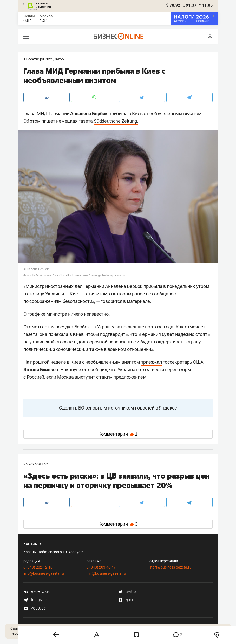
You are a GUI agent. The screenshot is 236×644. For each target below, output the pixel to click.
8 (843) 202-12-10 (38, 567)
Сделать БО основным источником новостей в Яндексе (118, 408)
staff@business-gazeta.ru (171, 567)
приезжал (151, 362)
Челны (29, 16)
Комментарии (118, 434)
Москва (46, 16)
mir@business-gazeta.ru (106, 573)
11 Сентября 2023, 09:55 (44, 59)
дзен (126, 600)
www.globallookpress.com (108, 275)
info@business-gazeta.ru (44, 573)
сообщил (98, 369)
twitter (127, 591)
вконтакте (37, 591)
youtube (35, 608)
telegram (35, 600)
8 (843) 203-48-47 (101, 567)
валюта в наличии (43, 5)
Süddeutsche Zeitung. (116, 121)
